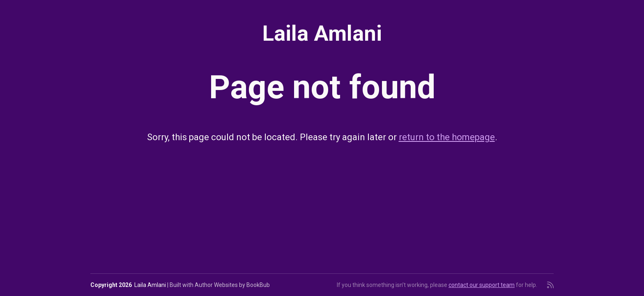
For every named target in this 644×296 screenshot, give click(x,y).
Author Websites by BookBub (232, 285)
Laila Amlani (322, 34)
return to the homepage (447, 137)
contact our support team (482, 285)
